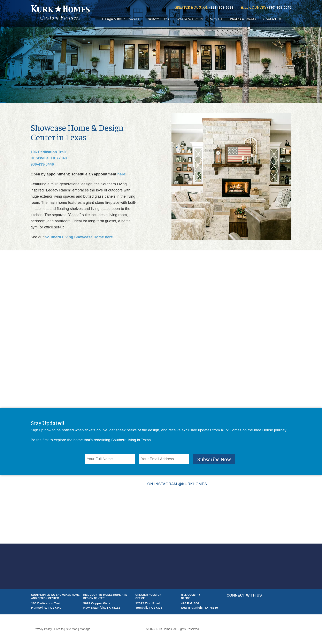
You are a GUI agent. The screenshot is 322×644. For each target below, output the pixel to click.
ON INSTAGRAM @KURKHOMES (161, 484)
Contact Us (272, 19)
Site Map (72, 629)
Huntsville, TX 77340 (49, 158)
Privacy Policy (43, 629)
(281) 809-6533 (222, 7)
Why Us (216, 19)
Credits (59, 629)
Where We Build (190, 19)
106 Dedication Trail (48, 152)
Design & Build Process (121, 19)
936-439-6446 (42, 164)
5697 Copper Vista (97, 603)
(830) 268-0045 (279, 7)
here (121, 174)
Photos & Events (243, 19)
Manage (85, 629)
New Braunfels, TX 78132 (102, 608)
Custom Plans (158, 19)
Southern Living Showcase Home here (79, 237)
